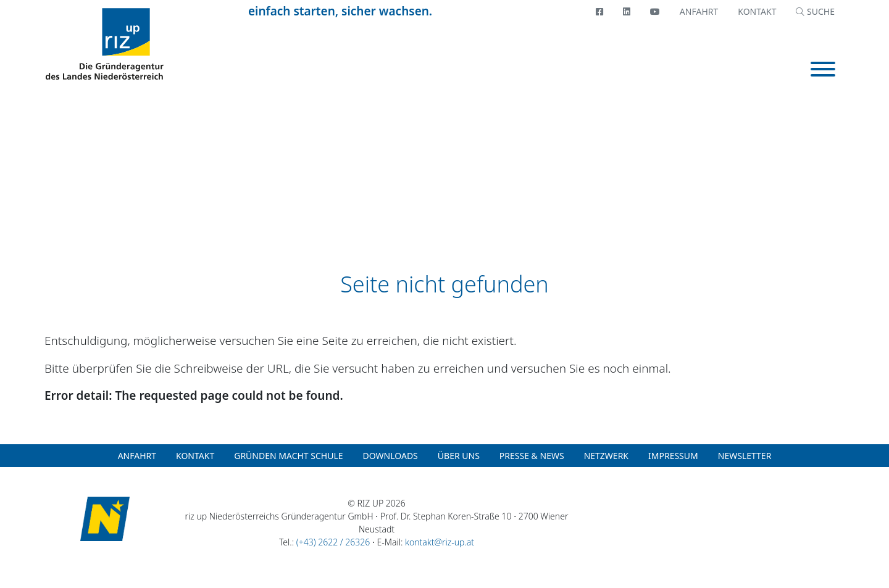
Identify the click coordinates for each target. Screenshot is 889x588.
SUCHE (815, 11)
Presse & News (532, 456)
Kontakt (757, 11)
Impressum (673, 456)
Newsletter (745, 456)
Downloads (390, 456)
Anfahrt (699, 11)
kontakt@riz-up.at (440, 542)
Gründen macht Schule (288, 456)
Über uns (459, 456)
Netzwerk (606, 456)
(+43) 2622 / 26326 (333, 542)
